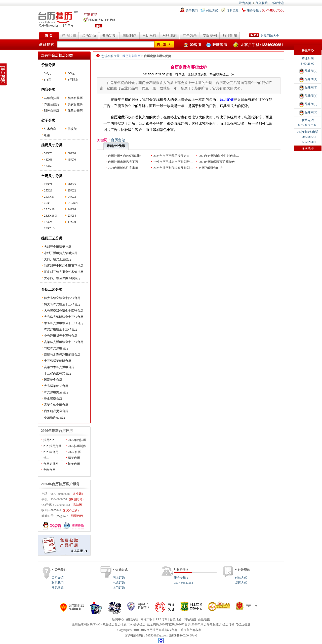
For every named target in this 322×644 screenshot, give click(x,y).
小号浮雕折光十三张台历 (61, 336)
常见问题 (58, 588)
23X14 (72, 216)
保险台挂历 (75, 111)
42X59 (48, 166)
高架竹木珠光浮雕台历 (59, 367)
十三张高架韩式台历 (58, 373)
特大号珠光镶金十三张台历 (62, 304)
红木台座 (50, 129)
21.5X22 (73, 203)
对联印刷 (170, 36)
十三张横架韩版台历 (58, 361)
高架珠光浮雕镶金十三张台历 (64, 342)
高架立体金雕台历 (56, 405)
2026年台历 (183, 624)
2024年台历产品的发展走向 (172, 156)
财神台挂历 (52, 111)
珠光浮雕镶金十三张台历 (61, 329)
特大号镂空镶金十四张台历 (62, 298)
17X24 (48, 222)
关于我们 (192, 11)
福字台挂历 (75, 98)
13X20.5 (49, 228)
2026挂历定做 (52, 446)
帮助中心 (278, 3)
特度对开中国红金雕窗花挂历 (64, 266)
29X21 (48, 184)
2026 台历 (74, 452)
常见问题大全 (264, 36)
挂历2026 (49, 440)
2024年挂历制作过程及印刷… (173, 168)
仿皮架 (72, 129)
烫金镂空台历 (53, 399)
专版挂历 (216, 624)
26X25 (72, 184)
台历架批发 (51, 464)
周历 (156, 624)
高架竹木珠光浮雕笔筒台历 (62, 355)
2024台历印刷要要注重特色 (217, 162)
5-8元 (48, 80)
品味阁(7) (308, 71)
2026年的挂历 (77, 440)
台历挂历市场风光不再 (123, 162)
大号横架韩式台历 (56, 386)
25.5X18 (49, 209)
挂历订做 (228, 624)
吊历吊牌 (149, 36)
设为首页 (245, 3)
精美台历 (74, 458)
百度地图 (204, 619)
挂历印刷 (69, 36)
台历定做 (89, 36)
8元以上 (73, 80)
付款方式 (212, 11)
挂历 (142, 624)
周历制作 (129, 36)
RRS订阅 (162, 619)
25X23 (48, 190)
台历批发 (120, 624)
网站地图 (190, 619)
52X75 (48, 153)
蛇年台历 (74, 464)
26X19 (48, 203)
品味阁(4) (308, 112)
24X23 (72, 197)
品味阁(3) (308, 104)
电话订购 (119, 583)
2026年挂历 (167, 624)
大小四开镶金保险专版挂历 (62, 278)
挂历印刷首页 (132, 56)
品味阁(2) (308, 87)
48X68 (48, 160)
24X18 (72, 209)
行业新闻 (230, 36)
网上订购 (119, 578)
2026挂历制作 (77, 446)
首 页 (49, 36)
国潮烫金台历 (53, 380)
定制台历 (49, 470)
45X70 (72, 160)
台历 (149, 624)
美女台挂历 (75, 104)
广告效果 (190, 36)
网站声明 (146, 619)
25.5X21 (49, 197)
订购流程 (232, 11)
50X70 (72, 153)
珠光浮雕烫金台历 (56, 392)
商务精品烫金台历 (56, 411)
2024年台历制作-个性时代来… (219, 156)
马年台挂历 (52, 98)
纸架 (47, 135)
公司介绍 (58, 578)
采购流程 (132, 619)
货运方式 (241, 583)
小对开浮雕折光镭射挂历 (61, 253)
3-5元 (71, 73)
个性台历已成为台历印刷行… (173, 162)
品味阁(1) (308, 79)
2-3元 (48, 73)
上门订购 (119, 588)
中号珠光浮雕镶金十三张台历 (64, 323)
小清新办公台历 (55, 417)
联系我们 (58, 583)
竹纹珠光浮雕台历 (56, 348)
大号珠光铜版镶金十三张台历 (64, 317)
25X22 (72, 190)
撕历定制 (109, 36)
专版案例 (210, 36)
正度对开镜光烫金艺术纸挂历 (64, 272)
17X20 (72, 222)
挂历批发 (244, 624)
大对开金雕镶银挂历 (58, 247)
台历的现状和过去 (211, 168)
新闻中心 (118, 619)
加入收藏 (262, 3)
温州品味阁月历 (82, 624)
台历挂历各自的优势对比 (125, 156)
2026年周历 (199, 624)
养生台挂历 (52, 104)
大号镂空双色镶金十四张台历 (64, 311)
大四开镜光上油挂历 (58, 259)
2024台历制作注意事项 (123, 168)
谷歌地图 (176, 619)
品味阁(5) (308, 96)
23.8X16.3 (50, 216)
